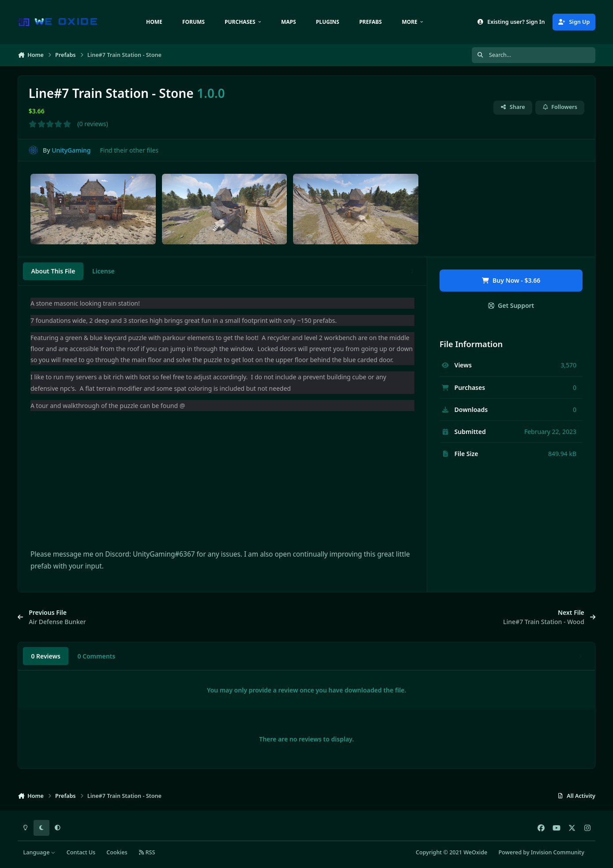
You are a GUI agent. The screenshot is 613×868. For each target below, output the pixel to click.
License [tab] (103, 271)
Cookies (117, 852)
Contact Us (81, 852)
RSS (147, 852)
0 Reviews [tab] (46, 656)
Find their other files (130, 150)
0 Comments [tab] (96, 656)
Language (39, 852)
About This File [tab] (53, 271)
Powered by (541, 852)
